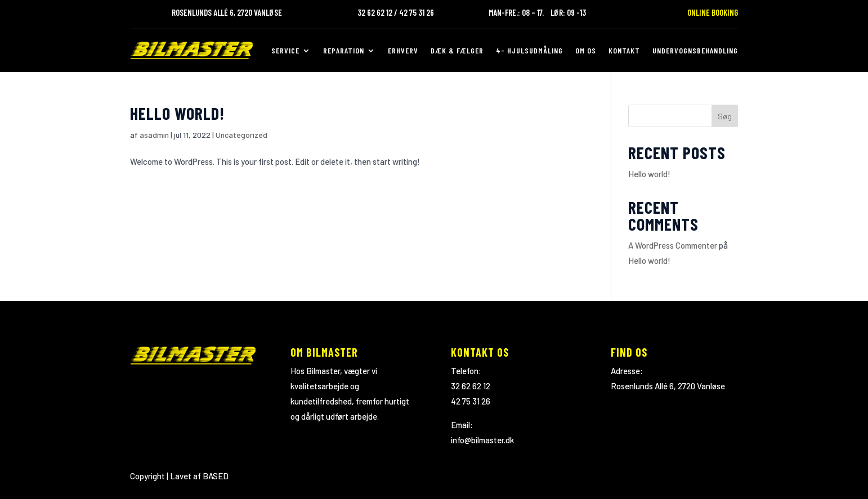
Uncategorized (241, 135)
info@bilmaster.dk (482, 440)
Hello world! (177, 113)
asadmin (154, 135)
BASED (216, 476)
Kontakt (624, 50)
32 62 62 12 (471, 386)
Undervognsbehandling (695, 50)
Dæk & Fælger (457, 50)
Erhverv (403, 50)
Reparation (344, 50)
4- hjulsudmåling (529, 50)
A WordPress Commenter (673, 245)
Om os (586, 50)
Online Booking (713, 12)
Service (285, 50)
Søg (725, 116)
